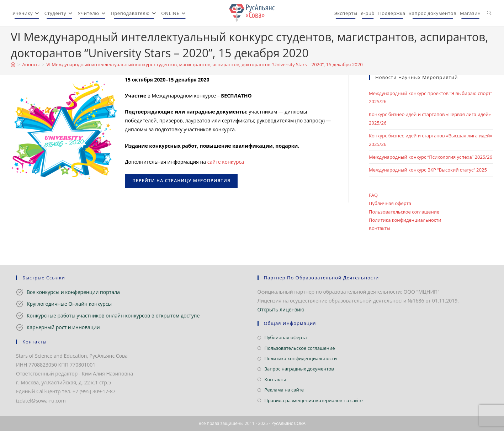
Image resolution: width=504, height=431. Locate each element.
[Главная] (13, 64)
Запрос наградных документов (299, 369)
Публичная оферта (390, 203)
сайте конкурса (226, 162)
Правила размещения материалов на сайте (314, 400)
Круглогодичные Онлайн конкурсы (69, 304)
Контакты (380, 228)
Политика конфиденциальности (405, 220)
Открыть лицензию (281, 309)
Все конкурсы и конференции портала (73, 292)
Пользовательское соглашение (404, 212)
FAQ (373, 195)
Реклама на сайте (284, 390)
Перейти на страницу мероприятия (181, 181)
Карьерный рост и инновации (63, 327)
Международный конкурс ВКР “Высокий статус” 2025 (428, 170)
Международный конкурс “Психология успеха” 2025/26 (431, 157)
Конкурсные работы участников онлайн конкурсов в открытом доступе (113, 316)
